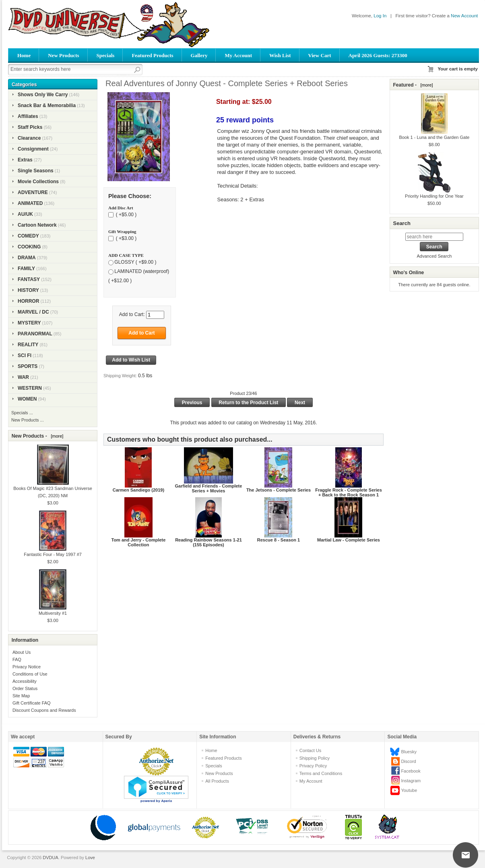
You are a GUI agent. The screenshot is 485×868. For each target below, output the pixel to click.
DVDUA (51, 858)
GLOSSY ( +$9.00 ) (135, 262)
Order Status (25, 688)
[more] (56, 436)
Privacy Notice (27, 667)
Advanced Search (434, 256)
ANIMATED (30, 203)
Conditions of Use (30, 674)
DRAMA (27, 258)
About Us (22, 652)
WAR (23, 377)
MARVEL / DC (33, 312)
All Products (217, 781)
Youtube (409, 790)
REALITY (28, 345)
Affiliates (28, 116)
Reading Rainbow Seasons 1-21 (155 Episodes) (208, 542)
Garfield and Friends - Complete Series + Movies (209, 488)
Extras (25, 160)
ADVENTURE (33, 192)
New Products (63, 55)
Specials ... (22, 413)
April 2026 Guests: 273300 (378, 55)
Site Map (21, 696)
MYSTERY (29, 323)
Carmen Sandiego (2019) (138, 490)
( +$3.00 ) (125, 238)
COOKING (29, 247)
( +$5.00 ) (125, 215)
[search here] (434, 237)
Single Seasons (36, 171)
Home (24, 55)
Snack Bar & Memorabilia (47, 105)
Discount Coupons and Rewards (44, 710)
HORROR (28, 301)
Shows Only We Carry (43, 95)
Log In (380, 16)
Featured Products (152, 55)
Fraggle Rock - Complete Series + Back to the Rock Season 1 (349, 492)
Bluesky (409, 752)
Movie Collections (38, 182)
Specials (106, 55)
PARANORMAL (35, 334)
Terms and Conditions (321, 773)
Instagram (411, 781)
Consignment (33, 149)
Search (401, 223)
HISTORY (28, 290)
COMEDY (28, 236)
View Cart (320, 55)
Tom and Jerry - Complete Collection (139, 542)
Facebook (411, 771)
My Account (238, 55)
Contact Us (310, 750)
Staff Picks (30, 127)
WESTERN (30, 388)
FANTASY (29, 279)
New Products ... (28, 420)
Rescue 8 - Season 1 (279, 540)
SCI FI (25, 355)
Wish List (280, 55)
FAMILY (26, 269)
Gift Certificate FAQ (32, 703)
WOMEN (27, 399)
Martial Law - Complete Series (349, 540)
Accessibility (25, 681)
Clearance (29, 138)
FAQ (17, 659)
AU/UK (25, 214)
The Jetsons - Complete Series (279, 490)
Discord (408, 761)
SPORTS (28, 366)
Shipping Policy (315, 758)
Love (90, 858)
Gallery (199, 55)
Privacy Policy (313, 766)
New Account (464, 16)
